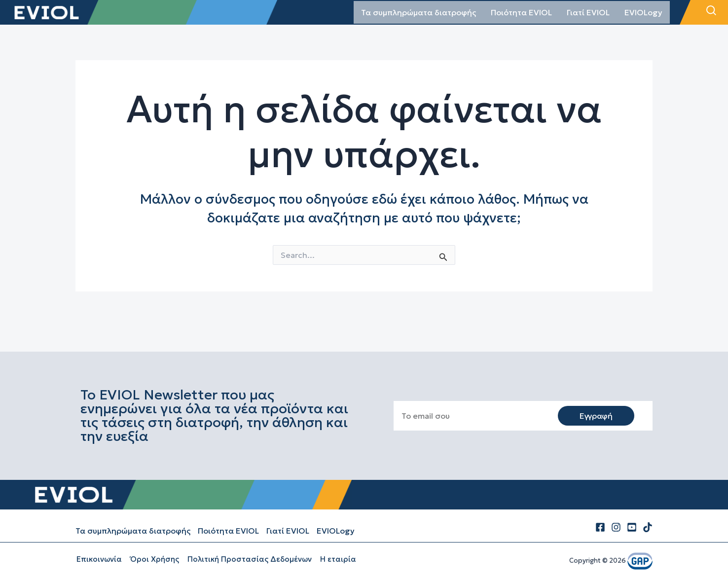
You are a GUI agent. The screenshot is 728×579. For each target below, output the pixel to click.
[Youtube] (632, 527)
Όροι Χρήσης (153, 559)
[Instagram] (616, 527)
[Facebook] (600, 527)
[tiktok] (648, 527)
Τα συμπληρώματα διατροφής (419, 12)
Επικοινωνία (98, 559)
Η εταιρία (334, 559)
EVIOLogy (643, 12)
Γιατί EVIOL (588, 12)
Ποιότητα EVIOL (521, 12)
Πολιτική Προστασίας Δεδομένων (247, 559)
